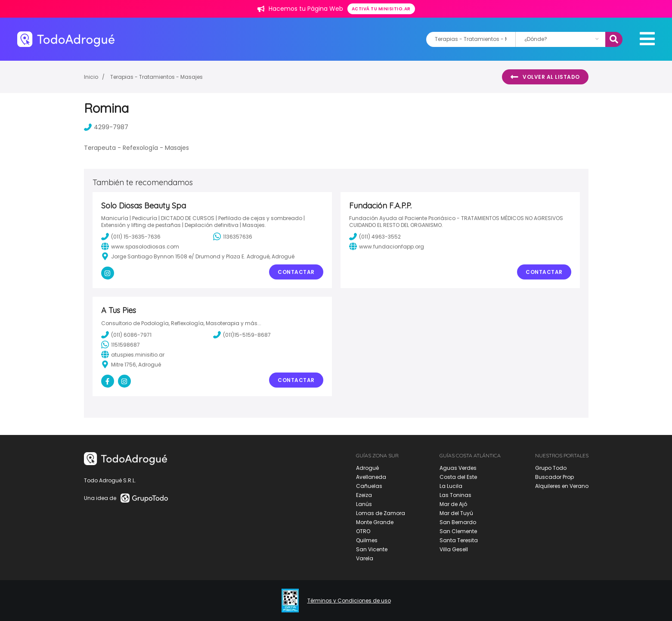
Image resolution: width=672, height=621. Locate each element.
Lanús (364, 504)
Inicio (91, 77)
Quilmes (367, 540)
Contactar (296, 272)
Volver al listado (545, 77)
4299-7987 (106, 127)
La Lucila (451, 486)
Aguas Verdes (458, 468)
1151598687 (121, 345)
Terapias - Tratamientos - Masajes (156, 77)
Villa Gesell (454, 549)
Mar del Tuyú (456, 513)
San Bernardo (458, 522)
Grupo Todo (551, 468)
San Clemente (458, 531)
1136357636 (233, 236)
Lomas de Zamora (381, 513)
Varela (365, 558)
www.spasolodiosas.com (140, 246)
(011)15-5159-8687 (242, 335)
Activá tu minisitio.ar (381, 9)
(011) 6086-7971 (126, 335)
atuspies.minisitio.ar (133, 354)
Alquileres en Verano (562, 486)
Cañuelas (369, 486)
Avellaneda (371, 477)
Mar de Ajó (453, 504)
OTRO (363, 531)
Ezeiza (364, 495)
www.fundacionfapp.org (387, 246)
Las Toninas (455, 495)
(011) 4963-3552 (375, 236)
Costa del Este (458, 477)
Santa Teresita (459, 540)
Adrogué (367, 468)
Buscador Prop (554, 477)
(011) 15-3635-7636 (131, 236)
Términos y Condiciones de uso (349, 601)
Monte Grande (375, 522)
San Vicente (372, 549)
